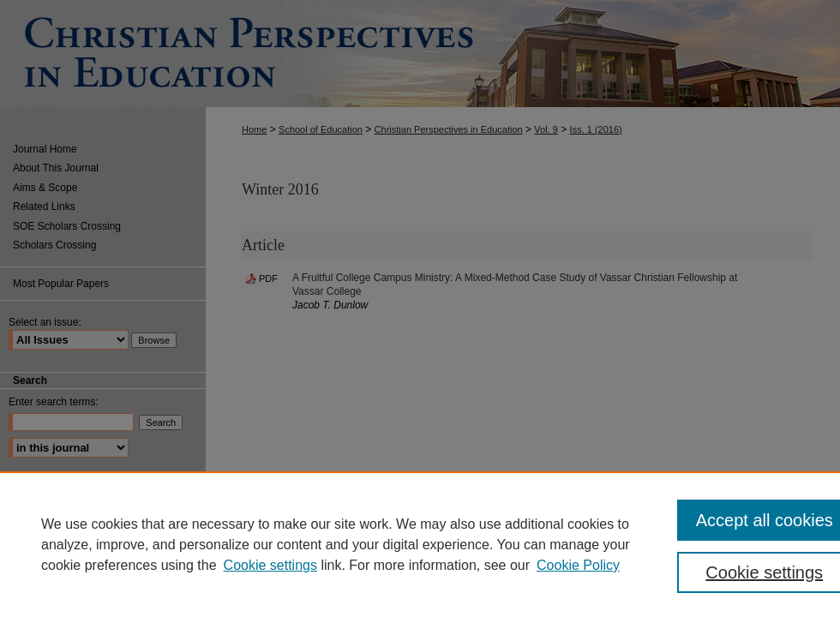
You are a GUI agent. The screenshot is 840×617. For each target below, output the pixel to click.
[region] (420, 544)
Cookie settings (270, 565)
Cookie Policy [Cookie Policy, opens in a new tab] (578, 565)
